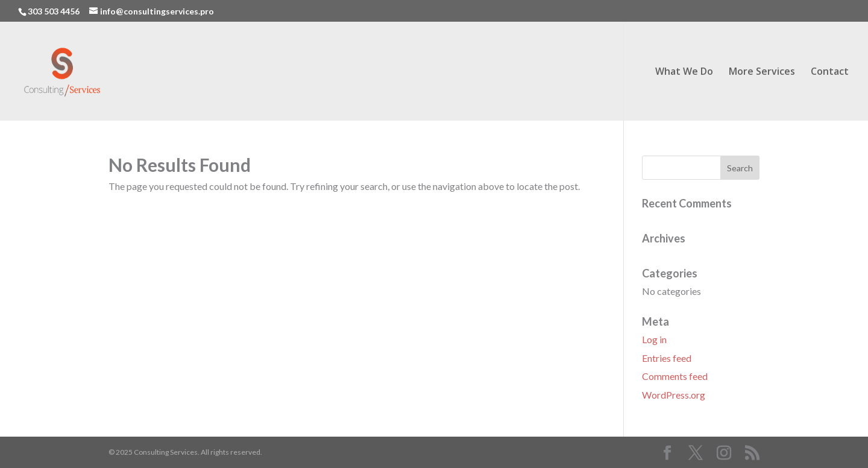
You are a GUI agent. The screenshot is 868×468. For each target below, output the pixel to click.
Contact (830, 72)
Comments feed (675, 376)
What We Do (684, 72)
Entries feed (667, 358)
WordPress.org (674, 395)
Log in (654, 339)
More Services (762, 72)
